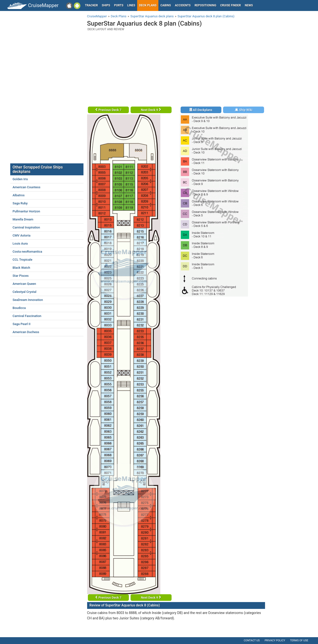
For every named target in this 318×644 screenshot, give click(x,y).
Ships (106, 5)
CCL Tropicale (23, 260)
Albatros (19, 195)
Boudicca (19, 308)
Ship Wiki (244, 110)
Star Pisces (21, 276)
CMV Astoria (22, 235)
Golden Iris (20, 179)
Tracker (91, 5)
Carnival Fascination (27, 316)
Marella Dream (23, 219)
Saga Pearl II (22, 324)
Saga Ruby (20, 203)
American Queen (24, 284)
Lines (131, 5)
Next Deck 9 (151, 110)
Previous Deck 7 (108, 110)
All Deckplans (201, 110)
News (249, 5)
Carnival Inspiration (26, 227)
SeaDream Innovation (28, 300)
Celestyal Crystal (25, 292)
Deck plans (148, 5)
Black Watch (21, 268)
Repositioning (205, 5)
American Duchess (26, 332)
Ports (119, 5)
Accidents (183, 5)
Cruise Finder (231, 5)
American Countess (27, 187)
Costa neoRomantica (27, 252)
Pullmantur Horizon (26, 211)
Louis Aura (20, 243)
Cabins (166, 5)
